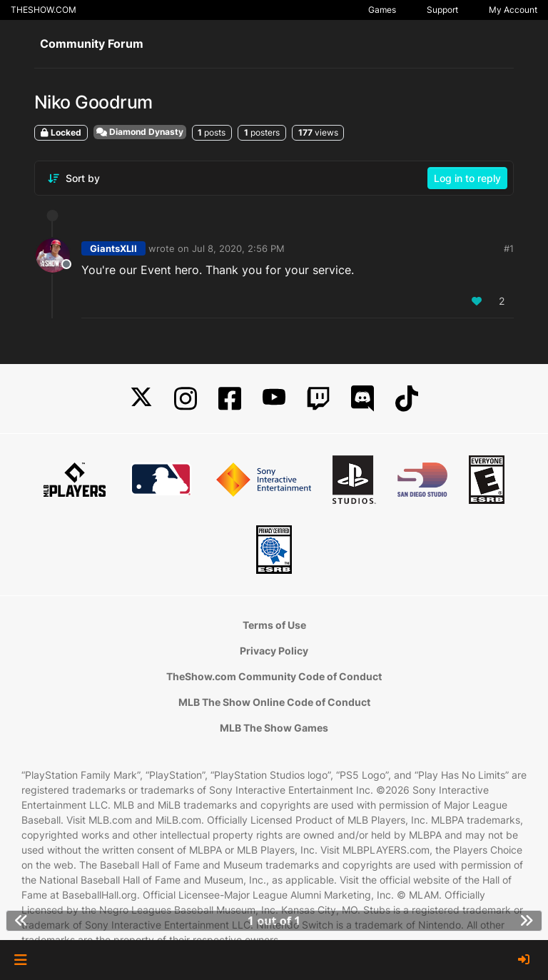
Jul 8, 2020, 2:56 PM (238, 248)
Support (442, 10)
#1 (509, 248)
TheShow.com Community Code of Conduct (274, 676)
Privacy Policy (274, 651)
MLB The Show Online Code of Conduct (274, 702)
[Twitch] (318, 399)
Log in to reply (467, 178)
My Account (513, 10)
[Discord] (362, 399)
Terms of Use (274, 625)
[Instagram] (186, 399)
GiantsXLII (113, 248)
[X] (141, 399)
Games (382, 10)
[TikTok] (407, 399)
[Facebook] (230, 399)
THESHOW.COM (44, 10)
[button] (20, 960)
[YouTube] (274, 399)
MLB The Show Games (274, 728)
